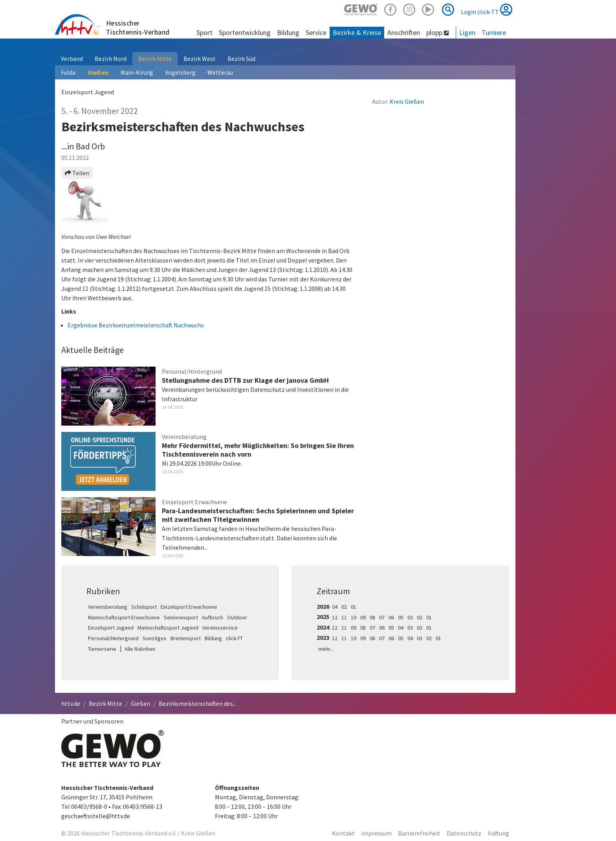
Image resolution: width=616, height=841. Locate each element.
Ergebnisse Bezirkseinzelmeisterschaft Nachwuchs (136, 325)
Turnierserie (102, 649)
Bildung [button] (288, 32)
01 (354, 607)
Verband (72, 59)
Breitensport (186, 638)
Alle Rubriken (140, 649)
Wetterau (220, 72)
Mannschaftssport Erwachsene (124, 617)
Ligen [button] (467, 32)
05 (401, 617)
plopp (437, 32)
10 (354, 617)
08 (372, 617)
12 (335, 617)
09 (363, 617)
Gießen (98, 72)
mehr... (326, 649)
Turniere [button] (494, 32)
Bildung (213, 638)
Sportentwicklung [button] (245, 32)
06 (391, 617)
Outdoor (237, 617)
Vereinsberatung (108, 607)
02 (344, 607)
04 (335, 607)
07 (382, 617)
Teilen (77, 173)
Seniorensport (181, 617)
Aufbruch (213, 617)
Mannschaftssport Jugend (168, 628)
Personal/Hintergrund (113, 638)
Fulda (68, 72)
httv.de (71, 703)
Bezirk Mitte (155, 59)
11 (344, 617)
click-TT (234, 638)
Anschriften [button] (404, 32)
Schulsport (144, 607)
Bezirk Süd (241, 59)
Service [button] (316, 32)
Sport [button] (204, 32)
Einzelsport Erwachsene (189, 607)
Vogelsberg (180, 72)
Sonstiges (155, 638)
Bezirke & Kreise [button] (357, 32)
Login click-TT (487, 9)
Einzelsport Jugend (111, 628)
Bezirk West (200, 59)
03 (410, 617)
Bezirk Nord (111, 59)
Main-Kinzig (137, 72)
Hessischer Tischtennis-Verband (138, 28)
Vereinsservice (220, 628)
